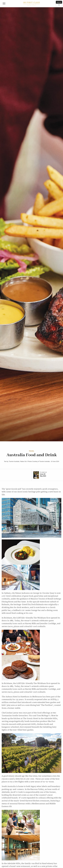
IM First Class (31, 4)
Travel (31, 451)
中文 (59, 5)
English (59, 2)
